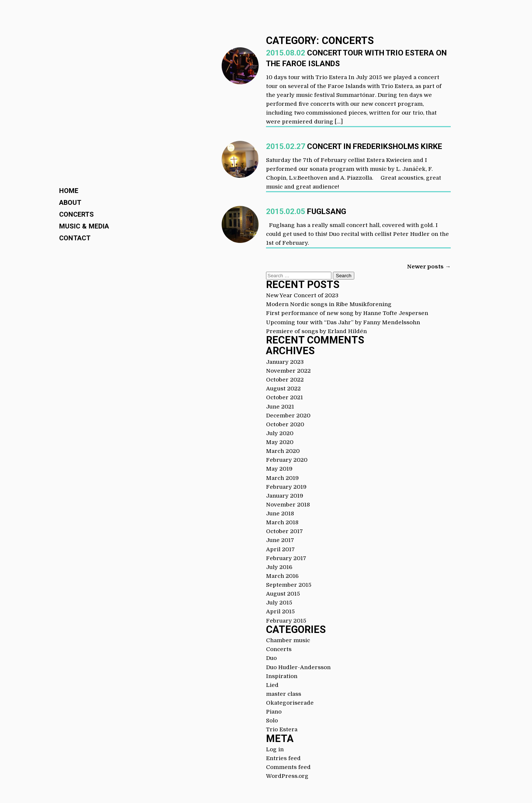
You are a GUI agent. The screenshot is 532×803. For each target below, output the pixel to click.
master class (284, 694)
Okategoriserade (290, 703)
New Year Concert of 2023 (302, 295)
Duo (271, 658)
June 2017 (280, 540)
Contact (75, 238)
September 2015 (289, 585)
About (70, 202)
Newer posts (429, 267)
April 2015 (280, 611)
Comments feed (288, 767)
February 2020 (287, 460)
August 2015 (283, 594)
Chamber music (288, 640)
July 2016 (279, 567)
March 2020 (283, 451)
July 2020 (280, 433)
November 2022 (288, 371)
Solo (272, 721)
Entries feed (283, 758)
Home (69, 191)
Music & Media (84, 226)
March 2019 (282, 478)
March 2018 (282, 522)
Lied (272, 685)
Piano (274, 712)
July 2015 (279, 603)
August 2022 (283, 389)
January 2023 (285, 362)
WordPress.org (287, 776)
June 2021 (280, 407)
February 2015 (286, 621)
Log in (275, 749)
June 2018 (280, 514)
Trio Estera (282, 729)
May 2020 (280, 442)
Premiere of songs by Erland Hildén (316, 331)
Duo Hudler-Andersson (298, 667)
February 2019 (286, 487)
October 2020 (285, 424)
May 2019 (279, 469)
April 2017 (280, 549)
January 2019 (285, 496)
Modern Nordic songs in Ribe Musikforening (329, 304)
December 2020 (288, 416)
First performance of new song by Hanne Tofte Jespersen (347, 313)
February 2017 (286, 558)
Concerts (76, 214)
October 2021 (284, 397)
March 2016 (282, 576)
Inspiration (282, 676)
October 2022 (285, 380)
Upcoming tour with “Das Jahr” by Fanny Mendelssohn (343, 322)
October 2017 (284, 531)
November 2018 (288, 505)
